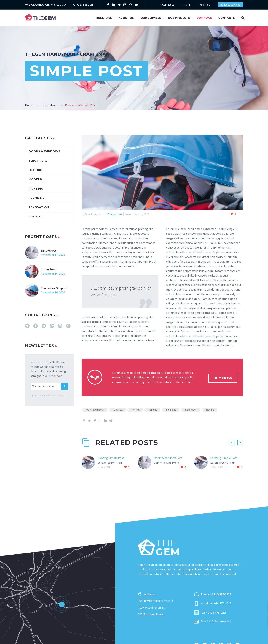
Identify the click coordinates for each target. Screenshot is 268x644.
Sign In (187, 5)
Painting (153, 410)
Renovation (114, 214)
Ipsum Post (48, 269)
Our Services (151, 18)
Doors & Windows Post (168, 458)
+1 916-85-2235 (85, 5)
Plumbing (171, 410)
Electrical (118, 410)
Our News (204, 18)
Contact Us (168, 5)
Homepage (104, 18)
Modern (35, 179)
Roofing (210, 410)
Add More (205, 5)
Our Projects (179, 18)
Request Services (230, 5)
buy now (223, 378)
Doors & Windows (95, 410)
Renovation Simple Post (56, 288)
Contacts (227, 18)
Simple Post (49, 250)
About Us (126, 18)
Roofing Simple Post (111, 458)
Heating (136, 410)
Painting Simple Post (224, 458)
